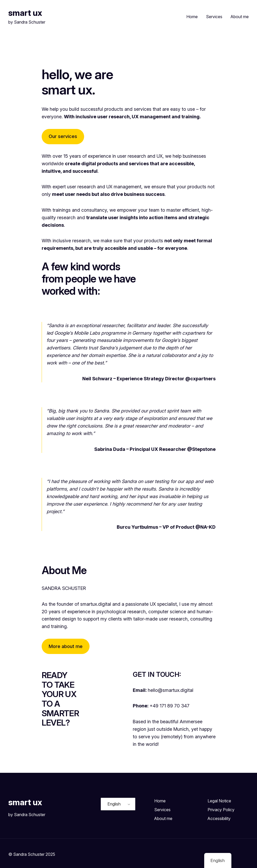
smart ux (25, 13)
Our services (63, 136)
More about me (66, 646)
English (114, 804)
